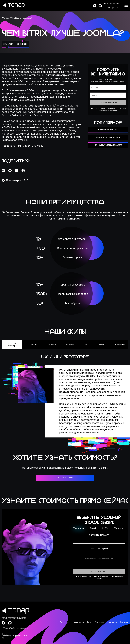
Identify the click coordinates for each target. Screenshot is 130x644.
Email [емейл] (93, 528)
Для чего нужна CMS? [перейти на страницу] (108, 130)
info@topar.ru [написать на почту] (114, 8)
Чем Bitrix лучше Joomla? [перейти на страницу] (108, 137)
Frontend (52, 345)
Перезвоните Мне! (108, 103)
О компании (99, 622)
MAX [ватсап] (105, 528)
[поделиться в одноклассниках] (23, 171)
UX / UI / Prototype (12, 345)
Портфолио (112, 622)
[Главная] (3, 18)
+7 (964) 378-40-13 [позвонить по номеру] (112, 3)
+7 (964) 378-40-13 (32, 146)
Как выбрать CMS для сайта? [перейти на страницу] (108, 145)
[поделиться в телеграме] (10, 171)
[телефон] (108, 95)
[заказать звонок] (15, 44)
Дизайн (33, 345)
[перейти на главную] (13, 6)
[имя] (108, 87)
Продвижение (78, 622)
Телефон (78, 528)
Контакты (124, 622)
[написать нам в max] (100, 6)
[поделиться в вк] (3, 171)
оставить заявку (65, 478)
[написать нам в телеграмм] (95, 6)
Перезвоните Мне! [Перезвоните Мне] (99, 572)
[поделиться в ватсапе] (17, 171)
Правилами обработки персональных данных (112, 109)
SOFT (102, 345)
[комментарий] (99, 559)
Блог (8, 18)
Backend (70, 345)
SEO (87, 345)
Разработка (65, 622)
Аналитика (120, 345)
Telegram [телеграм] (120, 528)
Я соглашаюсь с (100, 108)
